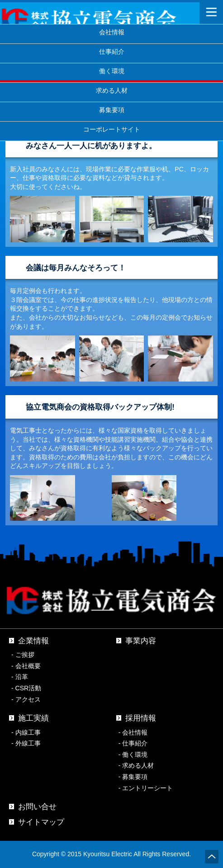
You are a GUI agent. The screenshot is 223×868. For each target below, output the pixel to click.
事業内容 (141, 641)
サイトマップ (41, 822)
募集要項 (112, 110)
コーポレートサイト (112, 129)
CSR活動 (28, 688)
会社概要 (28, 666)
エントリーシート (147, 788)
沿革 (22, 677)
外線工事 (28, 743)
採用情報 (141, 718)
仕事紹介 (112, 51)
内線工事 (28, 732)
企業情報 (33, 641)
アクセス (28, 699)
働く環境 (135, 755)
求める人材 (112, 90)
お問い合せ (37, 807)
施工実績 (33, 718)
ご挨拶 (25, 655)
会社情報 (112, 32)
